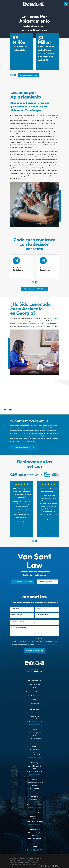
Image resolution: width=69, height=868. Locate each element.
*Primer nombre (16, 609)
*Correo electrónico (42, 615)
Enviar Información (35, 651)
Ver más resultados (28, 75)
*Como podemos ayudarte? (19, 628)
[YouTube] (41, 850)
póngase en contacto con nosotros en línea (25, 324)
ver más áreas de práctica (35, 289)
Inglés (34, 700)
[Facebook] (28, 850)
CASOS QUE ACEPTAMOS (23, 582)
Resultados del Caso (34, 696)
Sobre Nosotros (35, 684)
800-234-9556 (35, 672)
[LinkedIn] (34, 850)
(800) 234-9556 (27, 327)
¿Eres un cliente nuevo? (18, 622)
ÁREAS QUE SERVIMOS (47, 582)
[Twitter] (31, 850)
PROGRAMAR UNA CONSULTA (23, 448)
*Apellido (39, 609)
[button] (10, 410)
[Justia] (38, 850)
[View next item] (15, 75)
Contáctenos (34, 704)
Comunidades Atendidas (35, 692)
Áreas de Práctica (35, 688)
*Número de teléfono (17, 615)
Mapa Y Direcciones (34, 725)
